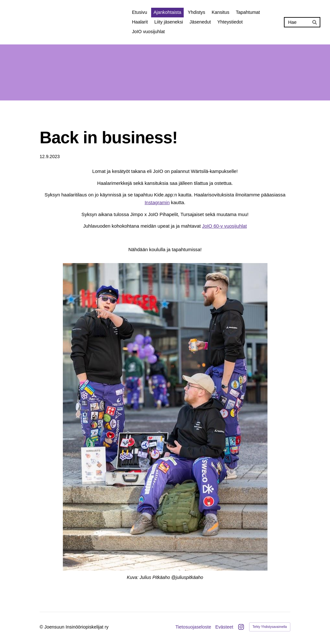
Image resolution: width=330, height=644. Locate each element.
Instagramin (157, 203)
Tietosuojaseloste (193, 627)
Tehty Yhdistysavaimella (270, 627)
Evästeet (224, 627)
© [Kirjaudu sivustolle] (42, 627)
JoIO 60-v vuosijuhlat (224, 226)
